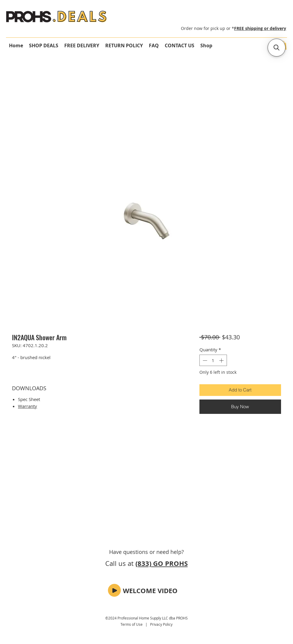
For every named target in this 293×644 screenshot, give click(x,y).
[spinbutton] (213, 360)
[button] (114, 590)
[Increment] (222, 360)
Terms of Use (132, 624)
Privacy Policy (161, 624)
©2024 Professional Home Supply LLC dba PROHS (146, 618)
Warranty (28, 406)
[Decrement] (204, 360)
